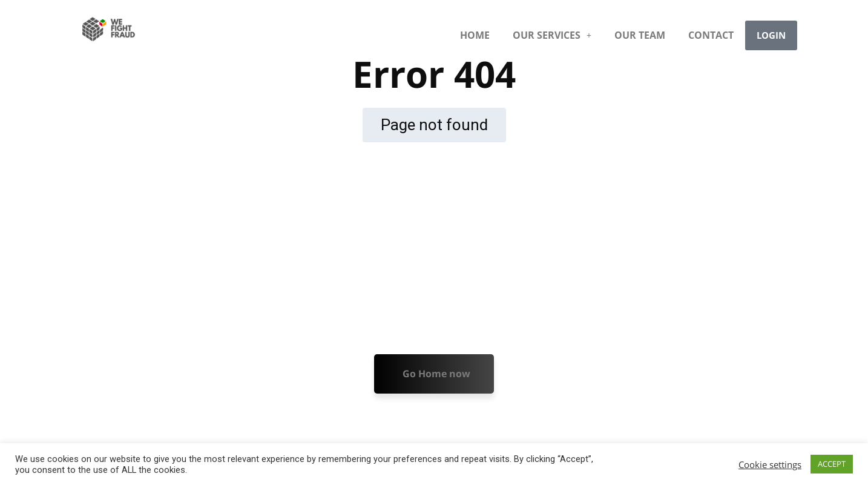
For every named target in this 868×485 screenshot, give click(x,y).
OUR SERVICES (552, 35)
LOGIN (771, 35)
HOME (475, 35)
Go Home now (436, 374)
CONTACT (711, 35)
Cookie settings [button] (770, 464)
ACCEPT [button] (832, 464)
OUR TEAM (640, 35)
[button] (552, 35)
